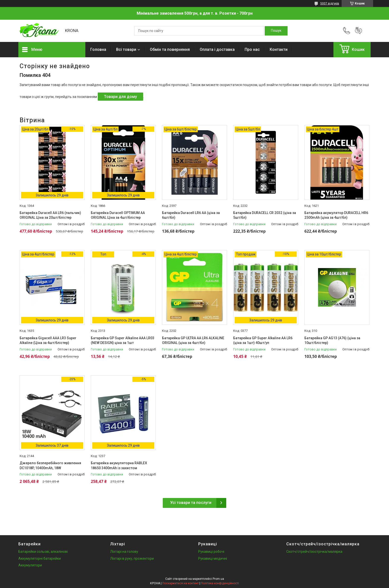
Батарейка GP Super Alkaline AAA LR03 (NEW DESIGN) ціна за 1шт (123, 340)
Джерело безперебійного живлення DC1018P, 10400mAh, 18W (50, 465)
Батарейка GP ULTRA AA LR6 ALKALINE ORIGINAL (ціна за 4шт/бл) (193, 340)
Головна (98, 49)
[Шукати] (276, 31)
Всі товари (126, 49)
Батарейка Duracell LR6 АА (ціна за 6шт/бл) (191, 215)
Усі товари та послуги (191, 503)
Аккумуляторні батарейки (40, 558)
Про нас (252, 49)
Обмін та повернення (170, 49)
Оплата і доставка (217, 49)
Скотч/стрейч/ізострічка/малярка (314, 552)
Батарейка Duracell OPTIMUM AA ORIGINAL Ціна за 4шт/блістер (118, 215)
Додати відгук (358, 31)
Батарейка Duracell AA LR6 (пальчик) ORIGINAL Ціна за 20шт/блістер (50, 215)
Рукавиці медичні (213, 558)
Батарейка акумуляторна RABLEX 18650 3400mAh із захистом (119, 465)
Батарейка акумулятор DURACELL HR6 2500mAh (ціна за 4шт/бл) (336, 215)
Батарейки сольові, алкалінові (43, 552)
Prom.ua (218, 579)
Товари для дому (120, 97)
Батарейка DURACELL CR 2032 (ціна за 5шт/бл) (265, 215)
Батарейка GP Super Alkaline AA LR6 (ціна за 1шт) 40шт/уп (263, 340)
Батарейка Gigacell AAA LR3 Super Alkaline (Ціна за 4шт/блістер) (48, 340)
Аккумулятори (30, 565)
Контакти (279, 49)
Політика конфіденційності (220, 583)
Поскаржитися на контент (180, 583)
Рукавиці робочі (211, 552)
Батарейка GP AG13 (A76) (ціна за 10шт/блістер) (332, 340)
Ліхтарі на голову (124, 552)
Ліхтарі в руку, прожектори (132, 558)
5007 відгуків (330, 3)
